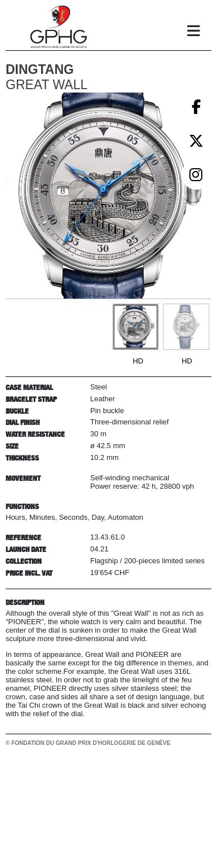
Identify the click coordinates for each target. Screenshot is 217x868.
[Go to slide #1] (135, 327)
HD (138, 361)
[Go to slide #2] (186, 327)
